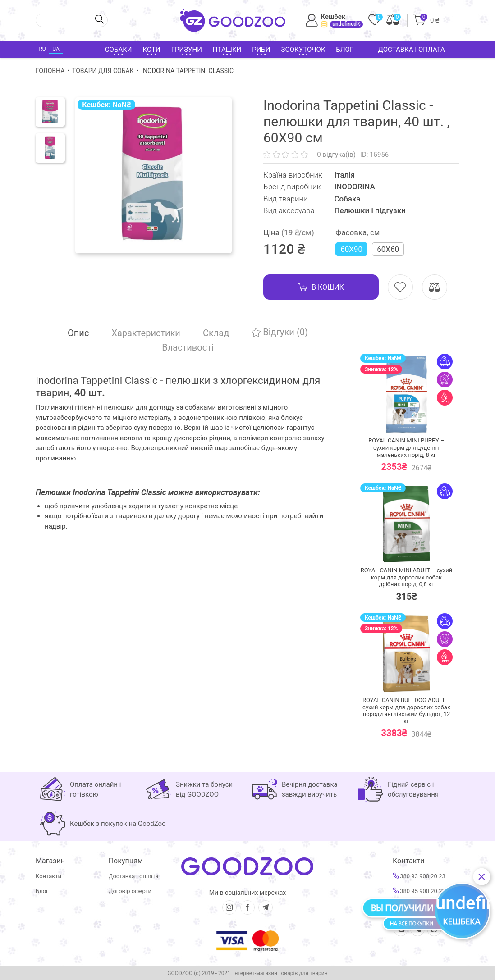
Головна (50, 71)
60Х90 (351, 249)
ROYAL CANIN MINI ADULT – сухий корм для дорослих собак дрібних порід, (406, 577)
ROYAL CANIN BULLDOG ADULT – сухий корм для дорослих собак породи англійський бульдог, (406, 711)
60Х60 (388, 249)
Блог (345, 50)
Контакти (48, 876)
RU (42, 49)
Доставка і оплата (412, 50)
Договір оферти (130, 891)
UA (56, 49)
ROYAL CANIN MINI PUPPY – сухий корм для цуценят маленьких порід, (406, 447)
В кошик (321, 287)
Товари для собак (103, 71)
